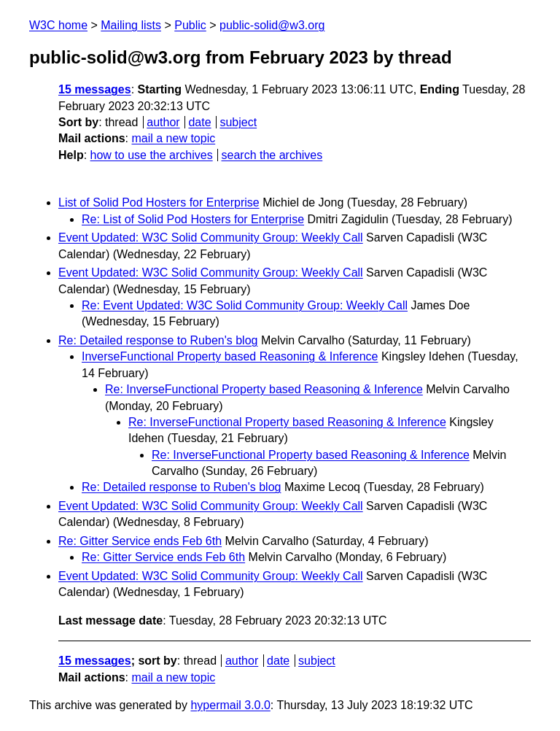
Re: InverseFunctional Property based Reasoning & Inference (264, 389)
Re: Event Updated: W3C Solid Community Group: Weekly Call (245, 305)
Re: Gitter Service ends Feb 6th (140, 541)
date (199, 122)
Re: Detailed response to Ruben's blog (158, 340)
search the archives (272, 155)
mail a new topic (173, 138)
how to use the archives (152, 155)
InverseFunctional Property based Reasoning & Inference (230, 356)
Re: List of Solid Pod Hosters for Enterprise (193, 219)
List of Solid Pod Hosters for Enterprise (159, 202)
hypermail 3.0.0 (230, 705)
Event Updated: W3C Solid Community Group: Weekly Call (211, 237)
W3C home (58, 25)
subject (238, 122)
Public (190, 25)
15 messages (95, 89)
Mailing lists (131, 25)
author (163, 122)
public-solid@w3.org (272, 25)
